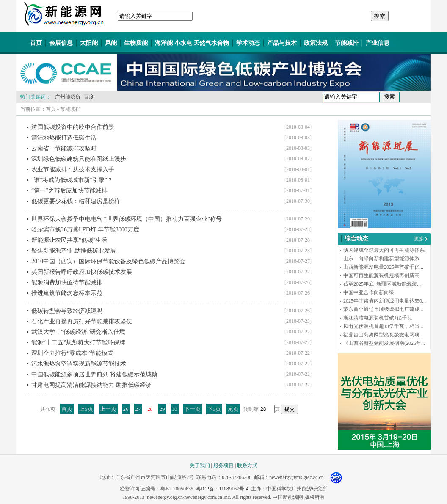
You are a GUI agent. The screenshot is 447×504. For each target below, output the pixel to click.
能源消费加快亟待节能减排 (67, 282)
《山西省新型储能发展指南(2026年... (384, 343)
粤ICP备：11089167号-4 (222, 489)
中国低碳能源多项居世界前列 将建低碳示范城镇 (94, 374)
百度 (89, 97)
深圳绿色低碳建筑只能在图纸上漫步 (79, 159)
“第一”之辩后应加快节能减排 (69, 191)
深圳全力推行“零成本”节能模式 (72, 353)
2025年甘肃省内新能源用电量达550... (385, 301)
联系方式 (247, 465)
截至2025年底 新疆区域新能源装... (382, 284)
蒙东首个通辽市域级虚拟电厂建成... (383, 309)
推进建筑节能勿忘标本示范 (67, 293)
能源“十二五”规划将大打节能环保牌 (78, 343)
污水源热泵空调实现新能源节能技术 (79, 364)
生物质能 (136, 43)
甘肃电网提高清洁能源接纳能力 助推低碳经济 (91, 385)
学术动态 (248, 43)
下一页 (192, 409)
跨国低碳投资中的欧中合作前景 (73, 127)
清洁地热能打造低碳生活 (64, 138)
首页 (36, 43)
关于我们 (200, 465)
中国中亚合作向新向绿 (369, 292)
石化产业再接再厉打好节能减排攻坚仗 (82, 321)
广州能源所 (68, 97)
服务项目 (223, 465)
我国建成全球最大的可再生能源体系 (384, 250)
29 (162, 409)
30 (175, 409)
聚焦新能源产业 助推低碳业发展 (74, 251)
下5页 (214, 409)
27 (138, 409)
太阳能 (89, 43)
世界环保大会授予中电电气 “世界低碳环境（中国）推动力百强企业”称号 (127, 219)
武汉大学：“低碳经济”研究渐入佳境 (78, 332)
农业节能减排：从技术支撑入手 (73, 169)
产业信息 (378, 43)
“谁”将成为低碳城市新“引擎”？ (72, 180)
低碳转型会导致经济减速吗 (67, 311)
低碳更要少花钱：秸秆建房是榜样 (76, 201)
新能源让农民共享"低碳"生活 (69, 240)
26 (126, 409)
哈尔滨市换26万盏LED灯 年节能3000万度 (85, 230)
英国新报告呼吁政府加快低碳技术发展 (82, 272)
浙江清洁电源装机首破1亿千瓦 (378, 318)
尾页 (233, 409)
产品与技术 (282, 43)
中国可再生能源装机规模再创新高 (381, 275)
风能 (111, 43)
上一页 (108, 409)
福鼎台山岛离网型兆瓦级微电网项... (383, 335)
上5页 (86, 409)
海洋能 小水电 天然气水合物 (192, 43)
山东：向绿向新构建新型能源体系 (381, 259)
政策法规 (316, 43)
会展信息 (61, 43)
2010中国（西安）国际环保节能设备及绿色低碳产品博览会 (108, 261)
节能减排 (347, 43)
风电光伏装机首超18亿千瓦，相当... (383, 326)
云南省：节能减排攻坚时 (64, 148)
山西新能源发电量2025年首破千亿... (383, 267)
